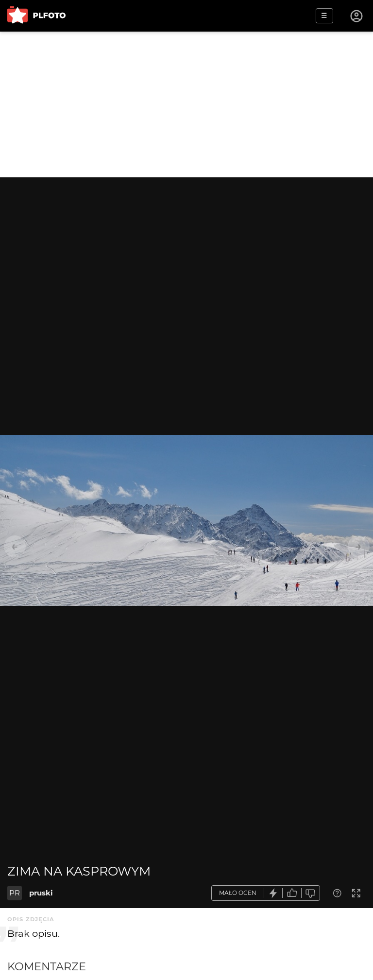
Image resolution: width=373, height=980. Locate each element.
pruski (41, 893)
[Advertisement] (186, 104)
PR (15, 893)
